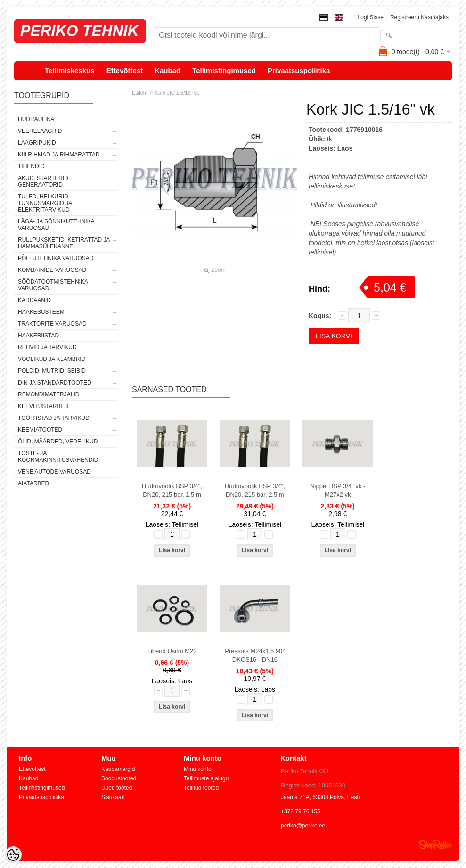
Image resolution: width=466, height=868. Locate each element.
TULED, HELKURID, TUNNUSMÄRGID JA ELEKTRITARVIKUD (45, 203)
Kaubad (168, 70)
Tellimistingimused (224, 70)
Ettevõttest (125, 70)
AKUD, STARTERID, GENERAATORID (44, 181)
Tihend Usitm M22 (172, 651)
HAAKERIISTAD (38, 336)
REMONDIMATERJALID (49, 394)
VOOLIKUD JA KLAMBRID (52, 359)
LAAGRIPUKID (37, 143)
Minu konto (198, 769)
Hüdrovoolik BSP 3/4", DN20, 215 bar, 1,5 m (172, 490)
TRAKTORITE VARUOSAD (52, 324)
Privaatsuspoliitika (299, 70)
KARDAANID (34, 300)
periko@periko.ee (303, 826)
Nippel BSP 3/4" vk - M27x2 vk (338, 490)
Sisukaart (113, 797)
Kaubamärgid (118, 769)
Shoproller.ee (435, 844)
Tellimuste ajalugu (206, 778)
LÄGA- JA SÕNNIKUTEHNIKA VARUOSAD (56, 225)
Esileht (140, 93)
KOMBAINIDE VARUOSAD (52, 270)
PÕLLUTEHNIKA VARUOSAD (56, 258)
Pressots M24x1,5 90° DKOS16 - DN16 (255, 655)
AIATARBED (33, 483)
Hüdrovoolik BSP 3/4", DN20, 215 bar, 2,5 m (255, 490)
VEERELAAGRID (40, 131)
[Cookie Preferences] (13, 855)
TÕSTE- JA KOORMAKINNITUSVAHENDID (58, 457)
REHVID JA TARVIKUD (47, 347)
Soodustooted (119, 778)
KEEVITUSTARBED (43, 406)
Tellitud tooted (201, 788)
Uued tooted (117, 788)
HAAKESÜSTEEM (41, 312)
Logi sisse (371, 17)
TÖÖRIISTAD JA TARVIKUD (54, 418)
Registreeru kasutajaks (419, 17)
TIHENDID (31, 166)
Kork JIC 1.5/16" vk (177, 93)
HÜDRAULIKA (36, 119)
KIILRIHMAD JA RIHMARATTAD (59, 155)
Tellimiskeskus (70, 70)
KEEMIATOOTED (40, 430)
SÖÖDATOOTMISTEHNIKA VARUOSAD (53, 285)
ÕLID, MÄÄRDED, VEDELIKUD (58, 442)
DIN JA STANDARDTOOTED (55, 383)
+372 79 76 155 (301, 811)
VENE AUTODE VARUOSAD (54, 472)
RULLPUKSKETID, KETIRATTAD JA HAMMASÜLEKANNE (64, 243)
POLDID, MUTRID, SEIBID (52, 371)
